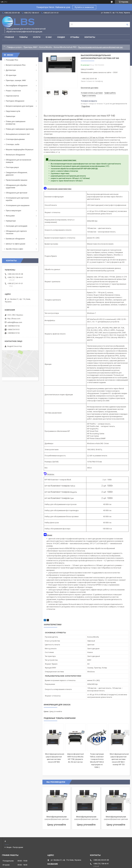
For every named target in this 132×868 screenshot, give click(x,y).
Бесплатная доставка (90, 88)
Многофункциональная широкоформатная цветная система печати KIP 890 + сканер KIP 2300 (116, 818)
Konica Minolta (46, 47)
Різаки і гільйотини (13, 91)
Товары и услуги (14, 47)
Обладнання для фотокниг (17, 193)
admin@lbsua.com (15, 322)
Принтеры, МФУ (31, 47)
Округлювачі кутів (13, 111)
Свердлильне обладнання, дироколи (17, 174)
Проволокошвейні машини (16, 180)
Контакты (90, 37)
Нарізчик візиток (12, 96)
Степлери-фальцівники (15, 139)
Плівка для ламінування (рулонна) (20, 129)
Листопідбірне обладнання (17, 86)
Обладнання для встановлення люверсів (18, 161)
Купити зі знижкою (84, 7)
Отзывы (75, 37)
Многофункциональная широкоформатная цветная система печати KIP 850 (86, 818)
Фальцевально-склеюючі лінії (18, 134)
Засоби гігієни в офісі (14, 249)
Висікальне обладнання (15, 155)
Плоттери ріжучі (12, 167)
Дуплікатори (11, 70)
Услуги (37, 37)
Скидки (61, 37)
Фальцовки (10, 216)
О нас (49, 37)
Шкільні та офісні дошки (15, 244)
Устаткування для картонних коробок (17, 199)
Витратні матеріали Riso (16, 65)
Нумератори (11, 221)
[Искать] (127, 25)
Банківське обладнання (15, 239)
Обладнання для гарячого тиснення (16, 232)
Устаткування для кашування (18, 205)
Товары (23, 37)
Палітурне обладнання (15, 101)
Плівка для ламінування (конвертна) (16, 123)
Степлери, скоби (13, 144)
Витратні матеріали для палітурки (20, 106)
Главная (9, 37)
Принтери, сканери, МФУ (16, 80)
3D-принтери (11, 75)
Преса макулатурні (13, 211)
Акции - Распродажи (15, 847)
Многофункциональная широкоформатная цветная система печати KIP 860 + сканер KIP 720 (119, 759)
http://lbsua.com (14, 319)
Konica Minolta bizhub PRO (65, 47)
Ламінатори (10, 116)
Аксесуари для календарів (16, 226)
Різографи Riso (12, 60)
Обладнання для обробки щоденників (16, 186)
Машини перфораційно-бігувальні (20, 150)
